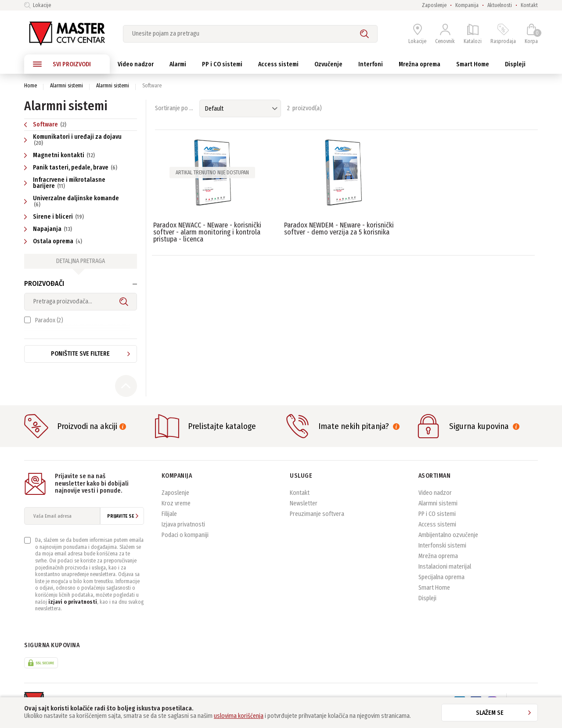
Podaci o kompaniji (185, 542)
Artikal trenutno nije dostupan (212, 173)
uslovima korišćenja (239, 716)
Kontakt (529, 5)
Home (31, 86)
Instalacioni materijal (445, 573)
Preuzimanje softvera (317, 521)
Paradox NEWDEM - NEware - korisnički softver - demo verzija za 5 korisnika (339, 229)
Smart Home (434, 594)
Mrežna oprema (438, 563)
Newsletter (304, 510)
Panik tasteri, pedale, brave (72, 168)
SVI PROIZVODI (62, 64)
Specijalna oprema (441, 584)
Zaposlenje (434, 5)
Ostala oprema (54, 241)
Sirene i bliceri (55, 217)
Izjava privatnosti (183, 531)
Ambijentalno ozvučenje (448, 542)
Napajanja (49, 229)
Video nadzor (435, 499)
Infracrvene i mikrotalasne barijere (65, 183)
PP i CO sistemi (437, 521)
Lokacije (38, 5)
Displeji (427, 605)
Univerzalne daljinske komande (72, 201)
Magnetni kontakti (61, 155)
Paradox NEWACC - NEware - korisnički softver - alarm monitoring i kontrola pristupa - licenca (207, 232)
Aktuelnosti (500, 5)
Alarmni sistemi (67, 86)
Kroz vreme (176, 510)
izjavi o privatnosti (73, 609)
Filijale (169, 521)
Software (46, 124)
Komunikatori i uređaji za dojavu (73, 140)
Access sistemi (437, 531)
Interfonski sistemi (442, 552)
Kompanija (467, 5)
